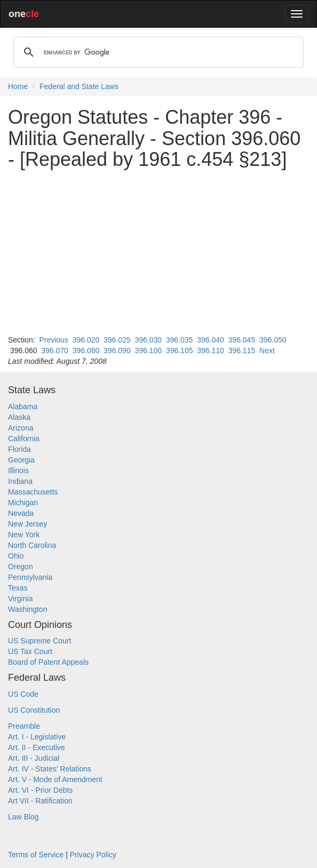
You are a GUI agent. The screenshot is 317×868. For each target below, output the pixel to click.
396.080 (86, 351)
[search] (157, 52)
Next (267, 351)
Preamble (24, 726)
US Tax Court (30, 651)
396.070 (55, 351)
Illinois (18, 471)
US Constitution (34, 710)
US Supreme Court (39, 641)
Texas (18, 588)
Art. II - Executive (37, 747)
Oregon (21, 567)
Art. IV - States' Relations (50, 769)
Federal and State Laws (79, 86)
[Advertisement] (158, 252)
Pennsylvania (30, 577)
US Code (23, 694)
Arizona (21, 428)
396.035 (180, 340)
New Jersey (27, 524)
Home (18, 86)
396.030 (148, 340)
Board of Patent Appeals (48, 662)
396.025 (117, 340)
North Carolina (32, 545)
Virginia (20, 599)
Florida (19, 449)
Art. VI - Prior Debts (40, 790)
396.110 (211, 351)
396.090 (117, 351)
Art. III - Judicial (34, 758)
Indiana (20, 481)
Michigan (23, 503)
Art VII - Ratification (40, 801)
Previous (53, 340)
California (24, 439)
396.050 (273, 340)
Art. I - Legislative (37, 737)
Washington (27, 609)
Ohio (16, 556)
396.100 (148, 351)
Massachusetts (33, 492)
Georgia (21, 460)
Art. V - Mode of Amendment (55, 779)
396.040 (211, 340)
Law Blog (23, 817)
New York (24, 535)
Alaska (19, 417)
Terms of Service (36, 855)
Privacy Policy (93, 855)
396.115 (242, 351)
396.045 (242, 340)
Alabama (23, 407)
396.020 (86, 340)
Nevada (21, 513)
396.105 (180, 351)
